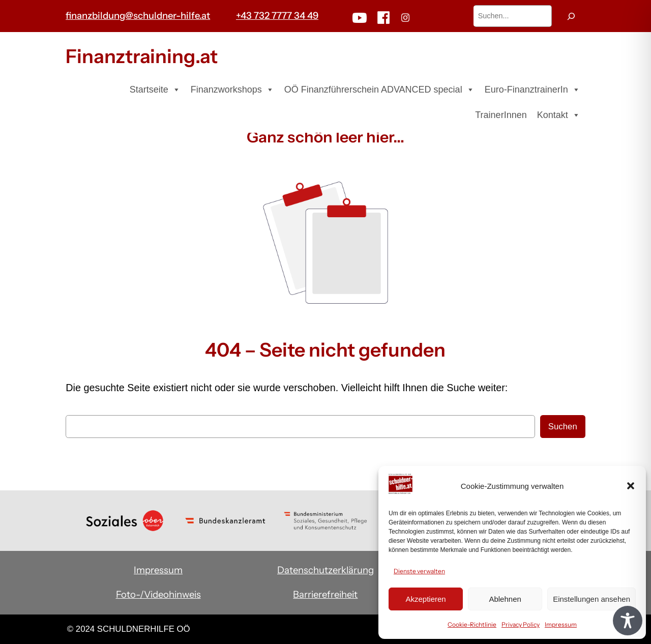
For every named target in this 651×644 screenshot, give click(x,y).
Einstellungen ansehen (591, 599)
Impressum (561, 624)
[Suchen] (571, 16)
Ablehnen (505, 599)
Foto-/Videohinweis (158, 594)
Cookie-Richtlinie (472, 624)
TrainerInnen (501, 115)
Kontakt (559, 115)
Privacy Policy (521, 624)
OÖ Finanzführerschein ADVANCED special (379, 90)
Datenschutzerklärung (325, 570)
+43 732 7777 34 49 (277, 16)
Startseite (155, 90)
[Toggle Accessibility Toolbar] (628, 621)
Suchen (563, 427)
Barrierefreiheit (325, 594)
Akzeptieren (425, 599)
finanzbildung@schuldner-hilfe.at (138, 16)
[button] (631, 486)
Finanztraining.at (142, 56)
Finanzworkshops (232, 90)
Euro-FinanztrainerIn (532, 90)
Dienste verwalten (419, 571)
